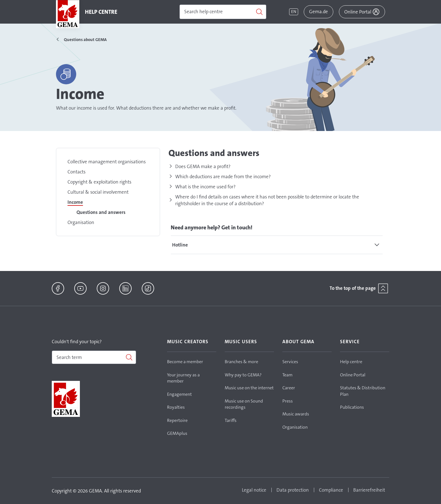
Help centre (351, 362)
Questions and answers (101, 212)
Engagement (179, 394)
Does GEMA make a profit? (203, 166)
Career (289, 388)
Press (288, 401)
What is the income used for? (205, 187)
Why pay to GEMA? (243, 375)
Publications (352, 407)
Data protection (293, 490)
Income (75, 202)
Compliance (331, 490)
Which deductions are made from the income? (223, 177)
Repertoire (177, 420)
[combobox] (94, 357)
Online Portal (353, 375)
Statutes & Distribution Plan (363, 391)
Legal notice (254, 490)
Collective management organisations (107, 162)
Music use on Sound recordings (244, 404)
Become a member (185, 362)
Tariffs (231, 420)
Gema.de (319, 12)
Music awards (296, 414)
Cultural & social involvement (98, 192)
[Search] (223, 12)
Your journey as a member (183, 378)
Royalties (176, 407)
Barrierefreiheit (369, 490)
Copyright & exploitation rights (99, 182)
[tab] (277, 245)
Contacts (76, 172)
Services (290, 362)
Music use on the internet (249, 388)
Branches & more (241, 362)
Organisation (81, 222)
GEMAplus (177, 433)
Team (287, 375)
